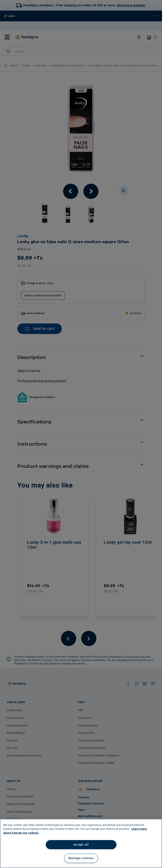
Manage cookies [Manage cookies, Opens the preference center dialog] (81, 858)
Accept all (81, 845)
